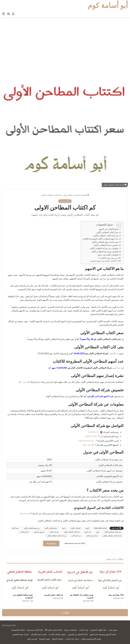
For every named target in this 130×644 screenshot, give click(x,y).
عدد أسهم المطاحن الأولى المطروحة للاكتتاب (100, 239)
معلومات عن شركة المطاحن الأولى (104, 248)
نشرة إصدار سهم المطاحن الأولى (105, 242)
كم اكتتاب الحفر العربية (54, 595)
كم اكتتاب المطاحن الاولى (72, 532)
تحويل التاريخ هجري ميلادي (91, 639)
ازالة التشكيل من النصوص (78, 634)
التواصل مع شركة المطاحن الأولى (105, 252)
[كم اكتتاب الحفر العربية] (50, 579)
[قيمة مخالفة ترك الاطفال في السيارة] (80, 579)
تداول (64, 528)
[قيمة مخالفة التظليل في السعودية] (20, 579)
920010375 (93, 432)
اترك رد (65, 613)
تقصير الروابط (45, 639)
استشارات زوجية (70, 630)
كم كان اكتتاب (24, 532)
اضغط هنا (24, 382)
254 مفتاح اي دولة (116, 595)
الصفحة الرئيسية (81, 195)
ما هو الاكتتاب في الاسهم (109, 229)
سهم (98, 532)
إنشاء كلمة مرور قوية (35, 630)
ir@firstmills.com (86, 441)
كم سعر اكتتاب (54, 532)
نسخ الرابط (51, 543)
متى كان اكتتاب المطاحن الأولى (106, 236)
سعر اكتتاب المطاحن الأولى (107, 232)
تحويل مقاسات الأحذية (57, 634)
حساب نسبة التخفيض (21, 634)
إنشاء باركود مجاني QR (53, 630)
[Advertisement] (65, 38)
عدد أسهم (117, 368)
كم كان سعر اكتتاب (92, 536)
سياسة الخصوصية (18, 630)
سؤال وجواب (67, 195)
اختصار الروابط (58, 639)
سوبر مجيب (113, 630)
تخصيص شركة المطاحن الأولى (106, 245)
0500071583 (91, 436)
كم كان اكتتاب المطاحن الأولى (112, 536)
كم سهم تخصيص (39, 532)
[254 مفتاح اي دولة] (111, 579)
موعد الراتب (84, 630)
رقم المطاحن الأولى (51, 528)
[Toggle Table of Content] (117, 225)
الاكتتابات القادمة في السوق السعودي (103, 261)
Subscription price (100, 528)
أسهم (87, 528)
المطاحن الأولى (76, 528)
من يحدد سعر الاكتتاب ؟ (108, 258)
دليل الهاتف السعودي (98, 630)
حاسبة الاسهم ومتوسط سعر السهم (103, 634)
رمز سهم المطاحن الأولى (32, 528)
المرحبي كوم (32, 639)
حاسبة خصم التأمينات (39, 634)
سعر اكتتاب (15, 528)
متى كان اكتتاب (76, 536)
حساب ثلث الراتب (72, 639)
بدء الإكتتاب (114, 354)
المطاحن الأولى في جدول (108, 255)
